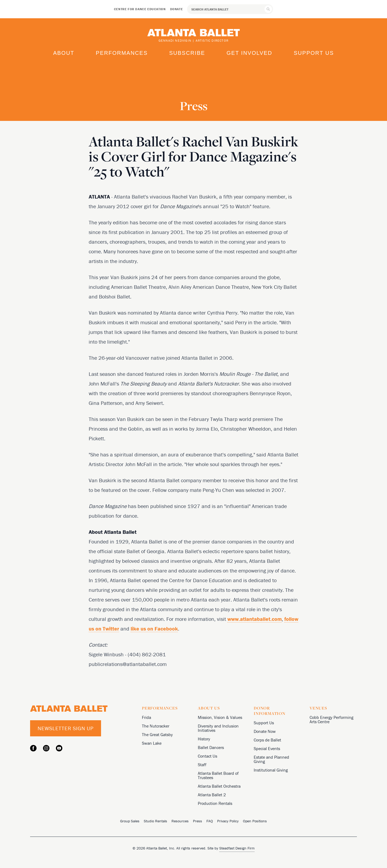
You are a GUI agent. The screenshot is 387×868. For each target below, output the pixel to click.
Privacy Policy (228, 821)
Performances (122, 53)
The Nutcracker (156, 726)
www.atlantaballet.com (255, 619)
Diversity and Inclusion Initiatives (218, 728)
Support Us (314, 53)
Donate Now (265, 731)
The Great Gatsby (157, 734)
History (204, 739)
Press (198, 821)
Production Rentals (215, 803)
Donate (177, 9)
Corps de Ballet (267, 740)
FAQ (210, 821)
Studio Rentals (155, 821)
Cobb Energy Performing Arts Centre (332, 719)
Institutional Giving (271, 770)
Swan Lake (152, 743)
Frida (146, 717)
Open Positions (255, 821)
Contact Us (207, 756)
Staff (202, 765)
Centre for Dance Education (140, 9)
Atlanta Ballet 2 (212, 795)
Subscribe (187, 53)
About (64, 53)
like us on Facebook (154, 629)
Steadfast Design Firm (237, 848)
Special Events (267, 748)
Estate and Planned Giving (271, 759)
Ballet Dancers (211, 747)
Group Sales (130, 821)
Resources (180, 821)
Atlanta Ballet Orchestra (219, 786)
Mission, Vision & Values (220, 717)
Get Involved (249, 53)
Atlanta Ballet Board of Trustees (218, 775)
